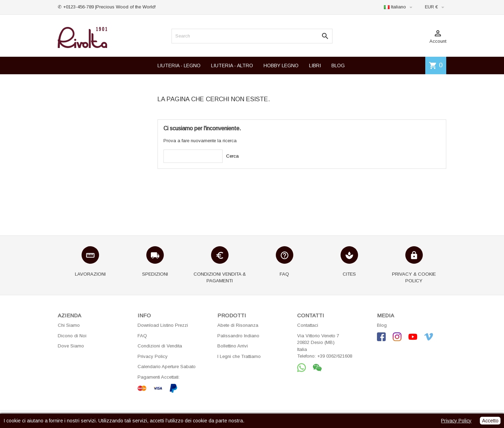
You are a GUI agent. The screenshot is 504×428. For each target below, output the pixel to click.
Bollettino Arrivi (233, 346)
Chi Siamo (69, 325)
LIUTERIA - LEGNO (179, 65)
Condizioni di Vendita (160, 346)
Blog (382, 325)
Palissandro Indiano (238, 336)
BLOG (338, 65)
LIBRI (315, 65)
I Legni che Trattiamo (239, 356)
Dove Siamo (71, 346)
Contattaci (308, 325)
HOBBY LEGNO (281, 65)
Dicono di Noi (72, 336)
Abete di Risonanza (238, 325)
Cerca (232, 156)
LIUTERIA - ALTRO (232, 65)
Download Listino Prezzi (163, 325)
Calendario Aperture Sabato (167, 367)
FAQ (142, 336)
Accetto (490, 421)
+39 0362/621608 (335, 356)
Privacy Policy (153, 356)
